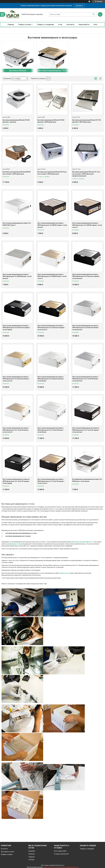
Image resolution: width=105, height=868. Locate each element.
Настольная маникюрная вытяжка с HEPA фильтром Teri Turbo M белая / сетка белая (51, 430)
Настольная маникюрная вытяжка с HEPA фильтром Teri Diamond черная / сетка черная (16, 328)
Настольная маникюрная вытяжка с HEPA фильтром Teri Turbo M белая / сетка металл (85, 379)
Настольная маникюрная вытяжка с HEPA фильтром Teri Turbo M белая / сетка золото (16, 430)
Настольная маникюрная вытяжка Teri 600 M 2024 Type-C (17, 224)
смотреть (79, 6)
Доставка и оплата (8, 852)
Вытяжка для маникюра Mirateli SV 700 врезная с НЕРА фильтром (86, 121)
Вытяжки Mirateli (18, 70)
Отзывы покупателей (61, 854)
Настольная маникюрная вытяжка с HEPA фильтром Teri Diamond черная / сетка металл (86, 276)
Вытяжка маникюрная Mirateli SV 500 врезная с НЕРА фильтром (51, 121)
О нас (60, 25)
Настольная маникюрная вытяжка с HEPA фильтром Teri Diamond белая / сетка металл (86, 328)
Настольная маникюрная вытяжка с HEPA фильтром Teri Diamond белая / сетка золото (16, 379)
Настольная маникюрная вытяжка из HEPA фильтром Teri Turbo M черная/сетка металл (86, 430)
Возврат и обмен (7, 854)
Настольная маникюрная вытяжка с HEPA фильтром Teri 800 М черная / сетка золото (87, 225)
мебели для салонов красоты (81, 542)
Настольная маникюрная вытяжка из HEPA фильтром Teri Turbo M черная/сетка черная (16, 481)
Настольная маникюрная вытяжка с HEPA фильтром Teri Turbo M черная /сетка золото (51, 481)
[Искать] (94, 14)
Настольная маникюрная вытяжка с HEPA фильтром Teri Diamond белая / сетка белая (51, 379)
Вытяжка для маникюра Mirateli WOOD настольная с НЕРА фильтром (17, 173)
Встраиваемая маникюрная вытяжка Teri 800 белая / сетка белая (87, 480)
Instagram (32, 851)
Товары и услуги (25, 25)
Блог (96, 25)
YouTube (31, 860)
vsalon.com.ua (64, 573)
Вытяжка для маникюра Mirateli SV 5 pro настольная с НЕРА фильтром (52, 173)
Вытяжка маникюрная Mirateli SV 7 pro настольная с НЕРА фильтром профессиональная (86, 174)
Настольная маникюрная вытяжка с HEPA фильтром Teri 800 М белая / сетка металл (17, 276)
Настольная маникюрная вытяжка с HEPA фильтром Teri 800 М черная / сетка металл (52, 225)
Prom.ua (62, 865)
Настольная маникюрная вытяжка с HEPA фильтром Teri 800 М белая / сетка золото (52, 276)
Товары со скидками (45, 25)
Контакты (70, 25)
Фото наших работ (60, 851)
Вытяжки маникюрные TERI (52, 70)
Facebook (32, 854)
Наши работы (84, 25)
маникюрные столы (14, 544)
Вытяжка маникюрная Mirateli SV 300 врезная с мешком (16, 121)
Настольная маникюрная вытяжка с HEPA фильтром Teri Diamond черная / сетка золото (51, 328)
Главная (11, 25)
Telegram (32, 857)
